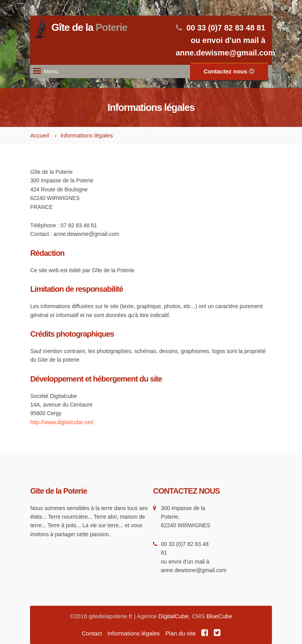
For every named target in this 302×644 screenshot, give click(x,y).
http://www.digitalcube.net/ (62, 422)
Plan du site (181, 633)
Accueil (39, 135)
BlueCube (219, 616)
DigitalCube (174, 616)
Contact (92, 633)
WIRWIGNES (194, 525)
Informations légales (87, 135)
